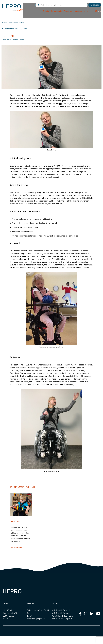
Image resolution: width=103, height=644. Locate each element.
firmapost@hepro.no (36, 627)
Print (25, 28)
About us (78, 12)
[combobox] (69, 6)
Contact (87, 12)
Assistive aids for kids (60, 621)
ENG (98, 12)
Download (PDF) (11, 28)
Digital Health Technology (63, 624)
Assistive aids (12, 23)
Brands (45, 12)
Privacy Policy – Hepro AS (62, 627)
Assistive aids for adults (61, 618)
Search (95, 6)
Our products (56, 12)
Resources (67, 12)
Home (4, 23)
